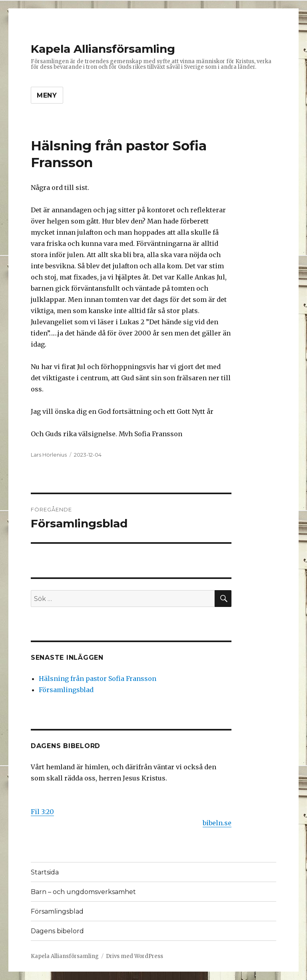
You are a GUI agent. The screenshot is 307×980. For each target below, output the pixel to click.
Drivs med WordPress (135, 956)
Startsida (45, 872)
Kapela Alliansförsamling (103, 49)
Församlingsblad (66, 690)
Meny (47, 95)
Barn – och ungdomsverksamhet (83, 892)
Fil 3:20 (42, 812)
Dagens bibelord (57, 931)
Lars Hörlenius (49, 455)
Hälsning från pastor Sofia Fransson (98, 679)
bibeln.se (217, 823)
